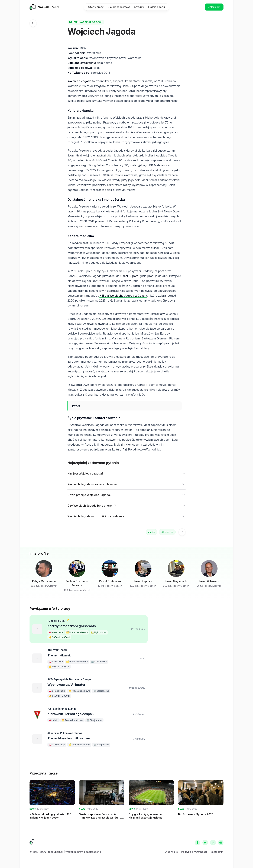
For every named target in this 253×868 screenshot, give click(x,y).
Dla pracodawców (119, 7)
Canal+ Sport (129, 276)
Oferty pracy (96, 7)
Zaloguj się (213, 7)
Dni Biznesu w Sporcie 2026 (196, 814)
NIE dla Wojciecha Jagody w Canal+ (123, 296)
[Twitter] (205, 843)
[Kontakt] (221, 843)
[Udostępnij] (182, 532)
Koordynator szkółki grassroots (72, 626)
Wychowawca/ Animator (66, 685)
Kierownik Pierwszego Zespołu (71, 714)
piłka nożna (167, 532)
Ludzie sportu (157, 7)
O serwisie (171, 852)
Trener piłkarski (59, 655)
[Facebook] (197, 843)
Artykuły (139, 7)
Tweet (76, 406)
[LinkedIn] (213, 843)
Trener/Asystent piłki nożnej (69, 738)
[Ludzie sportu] (33, 23)
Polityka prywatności (194, 852)
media (152, 532)
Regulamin (217, 852)
